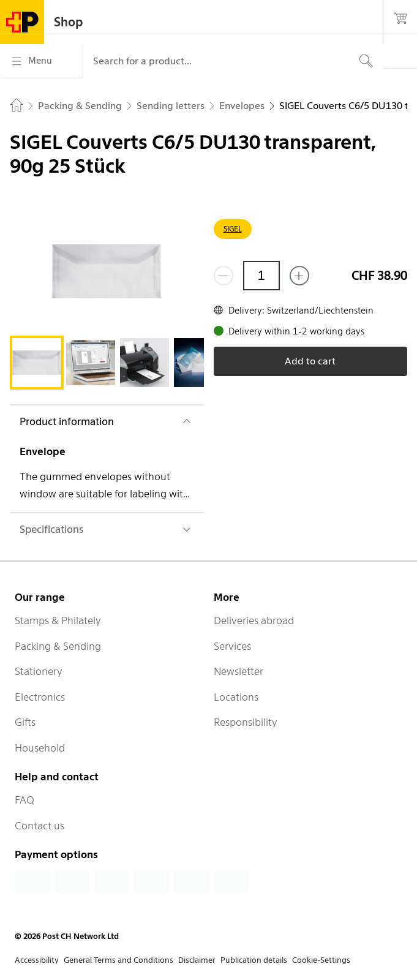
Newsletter (239, 671)
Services (232, 646)
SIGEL (233, 229)
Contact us (39, 826)
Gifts (25, 722)
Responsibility (246, 722)
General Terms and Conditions (118, 960)
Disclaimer (197, 960)
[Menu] (41, 61)
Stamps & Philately (58, 620)
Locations (236, 697)
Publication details (254, 960)
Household (40, 748)
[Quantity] (261, 276)
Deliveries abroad (254, 620)
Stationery (39, 671)
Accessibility (37, 960)
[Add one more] (299, 276)
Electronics (40, 697)
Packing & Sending (58, 646)
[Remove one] (224, 276)
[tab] (37, 363)
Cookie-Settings (321, 960)
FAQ (24, 800)
